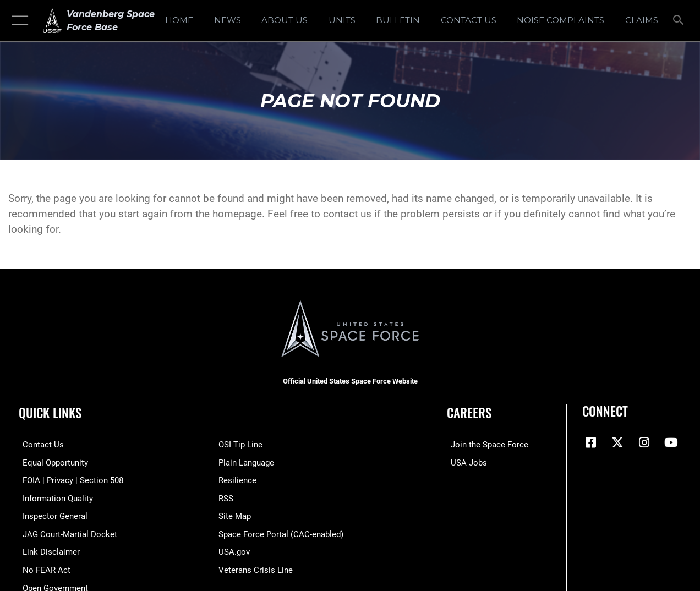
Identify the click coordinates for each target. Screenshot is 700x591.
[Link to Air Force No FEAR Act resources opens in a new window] (43, 568)
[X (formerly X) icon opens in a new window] (617, 442)
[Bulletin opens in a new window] (398, 21)
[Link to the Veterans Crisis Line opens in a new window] (256, 568)
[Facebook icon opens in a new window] (590, 442)
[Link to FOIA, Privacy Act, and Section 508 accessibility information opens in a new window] (69, 480)
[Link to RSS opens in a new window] (226, 497)
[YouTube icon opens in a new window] (671, 442)
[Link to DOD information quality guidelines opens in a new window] (54, 497)
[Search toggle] (680, 21)
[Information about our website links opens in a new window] (47, 550)
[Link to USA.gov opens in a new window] (234, 550)
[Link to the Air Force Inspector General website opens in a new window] (51, 515)
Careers (469, 413)
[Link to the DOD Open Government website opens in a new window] (51, 585)
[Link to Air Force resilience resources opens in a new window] (237, 480)
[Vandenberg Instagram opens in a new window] (644, 442)
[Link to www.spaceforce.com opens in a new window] (486, 445)
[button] (18, 21)
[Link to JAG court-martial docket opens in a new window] (66, 533)
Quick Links (50, 413)
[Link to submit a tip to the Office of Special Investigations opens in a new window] (240, 445)
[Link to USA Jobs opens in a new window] (465, 462)
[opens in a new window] (560, 21)
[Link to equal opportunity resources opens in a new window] (51, 462)
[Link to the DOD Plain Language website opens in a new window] (246, 462)
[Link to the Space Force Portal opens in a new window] (281, 533)
